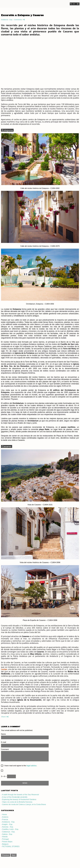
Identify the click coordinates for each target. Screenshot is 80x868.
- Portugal (5, 839)
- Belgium (5, 844)
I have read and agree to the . (20, 766)
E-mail (4, 742)
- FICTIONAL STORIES (10, 846)
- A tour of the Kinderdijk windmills (14, 797)
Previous (6, 855)
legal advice (31, 766)
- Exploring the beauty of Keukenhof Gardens (19, 799)
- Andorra (5, 817)
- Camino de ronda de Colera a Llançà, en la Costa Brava (23, 804)
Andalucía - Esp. (7, 20)
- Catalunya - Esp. (8, 832)
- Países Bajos (7, 842)
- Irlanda (4, 837)
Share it (5, 717)
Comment (5, 749)
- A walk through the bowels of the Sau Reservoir (20, 795)
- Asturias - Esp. (7, 827)
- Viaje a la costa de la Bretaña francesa (17, 802)
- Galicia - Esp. (7, 834)
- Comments (18, 20)
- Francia (5, 819)
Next (14, 855)
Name (3, 734)
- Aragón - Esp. (7, 824)
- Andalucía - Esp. (8, 822)
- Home (4, 815)
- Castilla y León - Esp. (10, 829)
